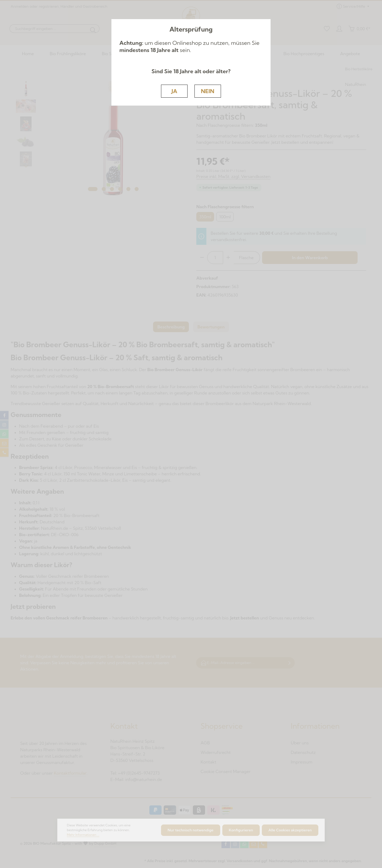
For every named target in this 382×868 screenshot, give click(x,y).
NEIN (208, 91)
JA (174, 91)
